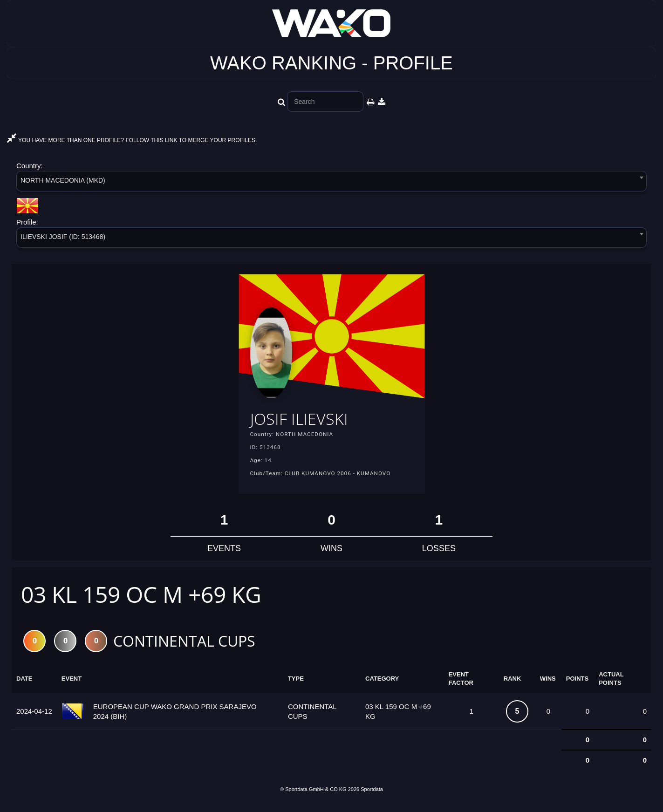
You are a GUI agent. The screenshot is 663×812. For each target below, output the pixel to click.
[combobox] (331, 183)
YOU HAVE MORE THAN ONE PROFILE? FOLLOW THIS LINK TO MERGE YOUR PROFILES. (132, 140)
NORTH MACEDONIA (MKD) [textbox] (63, 180)
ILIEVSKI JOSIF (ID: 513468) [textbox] (63, 237)
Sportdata (372, 796)
